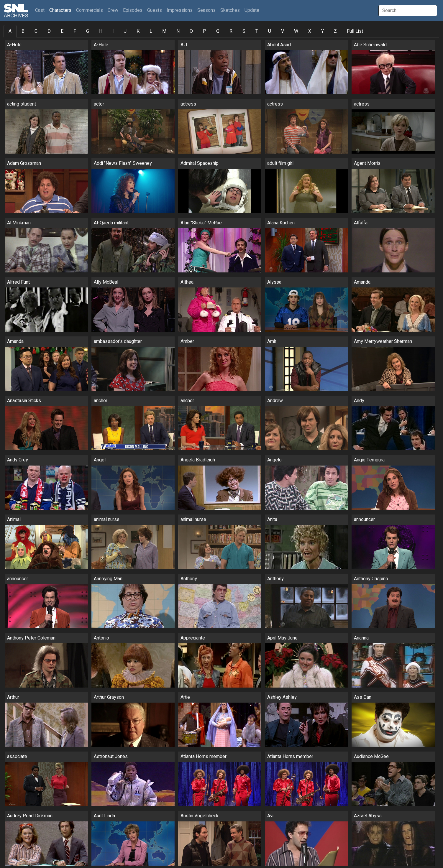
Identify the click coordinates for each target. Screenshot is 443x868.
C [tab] (36, 31)
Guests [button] (155, 10)
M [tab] (164, 31)
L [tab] (151, 31)
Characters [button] (60, 10)
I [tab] (113, 31)
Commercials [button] (90, 10)
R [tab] (231, 31)
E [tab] (62, 31)
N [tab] (178, 31)
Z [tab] (335, 31)
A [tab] (10, 31)
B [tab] (23, 31)
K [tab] (138, 31)
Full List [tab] (355, 31)
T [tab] (257, 31)
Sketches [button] (230, 10)
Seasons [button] (206, 10)
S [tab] (244, 31)
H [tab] (101, 31)
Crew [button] (113, 10)
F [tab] (75, 31)
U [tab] (270, 31)
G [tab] (88, 31)
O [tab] (191, 31)
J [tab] (125, 31)
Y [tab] (323, 31)
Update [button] (252, 10)
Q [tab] (218, 31)
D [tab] (49, 31)
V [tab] (283, 31)
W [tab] (296, 31)
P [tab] (205, 31)
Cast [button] (41, 10)
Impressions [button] (180, 10)
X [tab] (310, 31)
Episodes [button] (133, 10)
